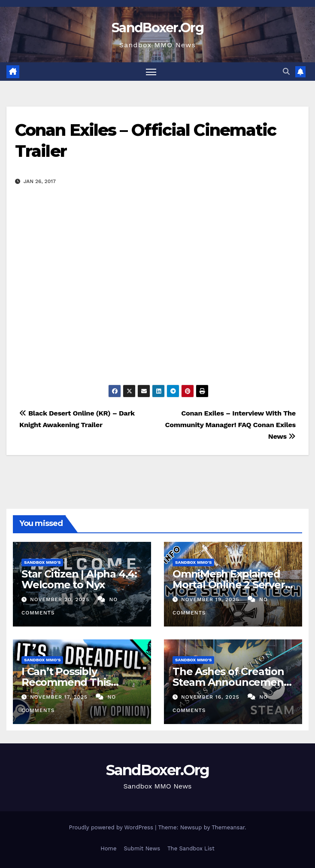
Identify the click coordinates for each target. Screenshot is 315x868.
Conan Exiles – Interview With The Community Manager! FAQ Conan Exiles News (230, 425)
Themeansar (228, 827)
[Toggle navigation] (151, 72)
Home (108, 848)
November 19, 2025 (211, 599)
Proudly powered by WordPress (112, 827)
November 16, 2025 (211, 697)
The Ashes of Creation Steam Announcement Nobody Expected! (230, 682)
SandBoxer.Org (157, 28)
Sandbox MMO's (42, 562)
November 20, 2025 (61, 599)
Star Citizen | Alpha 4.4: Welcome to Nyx (79, 579)
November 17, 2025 (60, 697)
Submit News (142, 848)
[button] (286, 72)
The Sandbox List (191, 848)
